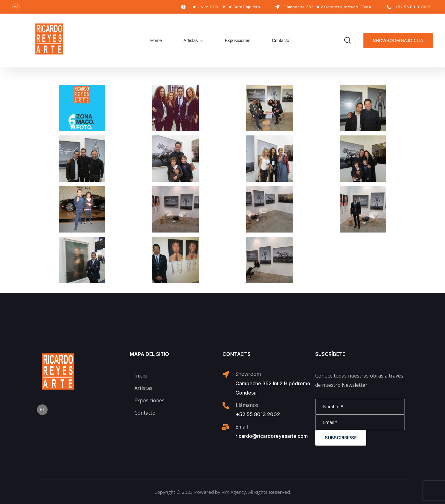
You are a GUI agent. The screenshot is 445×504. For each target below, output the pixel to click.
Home (156, 41)
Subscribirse (341, 438)
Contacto (281, 41)
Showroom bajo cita (398, 41)
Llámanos (247, 405)
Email (242, 427)
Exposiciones (237, 41)
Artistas (191, 41)
